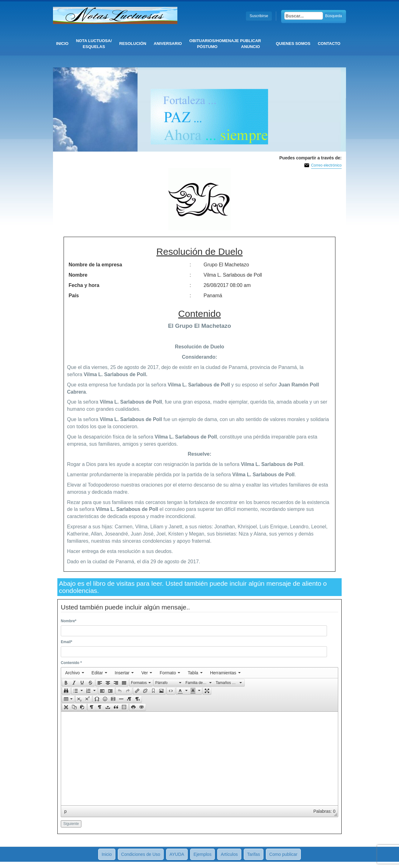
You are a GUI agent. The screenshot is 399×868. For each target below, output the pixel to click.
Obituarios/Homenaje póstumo (209, 44)
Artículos (229, 854)
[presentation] (75, 673)
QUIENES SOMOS (293, 44)
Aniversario (168, 44)
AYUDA (177, 854)
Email (67, 642)
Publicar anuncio (250, 44)
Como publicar (283, 854)
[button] (66, 683)
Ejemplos (203, 854)
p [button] (65, 811)
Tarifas (254, 854)
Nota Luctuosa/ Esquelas (94, 44)
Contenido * (71, 663)
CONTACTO (329, 44)
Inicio (62, 44)
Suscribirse (259, 16)
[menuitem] (75, 673)
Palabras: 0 (324, 811)
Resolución (133, 44)
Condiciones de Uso (141, 854)
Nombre (69, 621)
